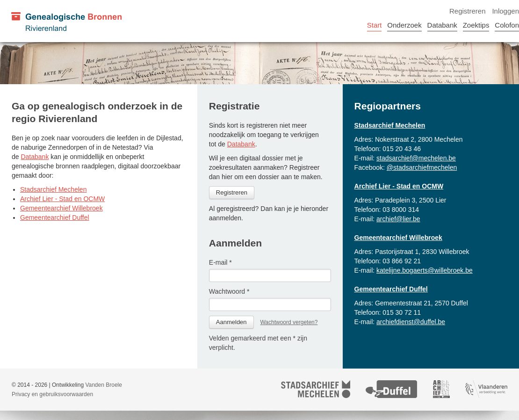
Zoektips (476, 25)
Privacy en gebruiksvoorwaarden (52, 394)
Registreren (468, 11)
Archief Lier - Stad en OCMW (62, 199)
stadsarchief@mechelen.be (416, 158)
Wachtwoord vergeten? (289, 322)
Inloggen (505, 11)
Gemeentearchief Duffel (55, 217)
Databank (442, 25)
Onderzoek (404, 25)
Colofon (507, 25)
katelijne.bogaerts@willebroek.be (425, 270)
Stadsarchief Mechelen (53, 189)
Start (375, 25)
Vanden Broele (104, 385)
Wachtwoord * (229, 291)
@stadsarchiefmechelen (422, 167)
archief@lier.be (398, 219)
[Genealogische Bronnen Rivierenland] (66, 21)
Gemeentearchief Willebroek (61, 208)
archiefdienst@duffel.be (411, 322)
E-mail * (220, 262)
